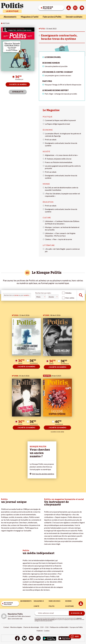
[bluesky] (24, 638)
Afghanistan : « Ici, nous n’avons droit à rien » (61, 155)
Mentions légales (16, 627)
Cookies (47, 631)
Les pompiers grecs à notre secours (58, 75)
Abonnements (10, 17)
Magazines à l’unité (30, 17)
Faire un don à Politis (52, 17)
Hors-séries (70, 298)
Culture (47, 218)
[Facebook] (17, 638)
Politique (47, 117)
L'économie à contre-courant (58, 72)
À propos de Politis (76, 627)
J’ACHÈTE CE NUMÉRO (18, 84)
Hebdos (68, 293)
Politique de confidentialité (59, 627)
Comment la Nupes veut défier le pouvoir (60, 120)
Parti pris (47, 81)
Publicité (40, 631)
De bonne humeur (51, 63)
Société (46, 151)
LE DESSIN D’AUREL (53, 57)
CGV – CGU (44, 627)
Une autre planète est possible (56, 66)
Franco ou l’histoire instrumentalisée (59, 162)
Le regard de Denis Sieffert (56, 90)
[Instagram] (38, 638)
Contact (6, 627)
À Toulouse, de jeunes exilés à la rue (58, 159)
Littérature (49, 245)
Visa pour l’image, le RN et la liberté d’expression (63, 85)
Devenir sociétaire (74, 17)
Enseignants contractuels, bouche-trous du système (59, 37)
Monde (46, 184)
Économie (48, 130)
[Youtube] (31, 638)
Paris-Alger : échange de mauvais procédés (61, 94)
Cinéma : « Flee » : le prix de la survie (58, 239)
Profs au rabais (51, 139)
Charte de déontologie (31, 627)
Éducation (48, 202)
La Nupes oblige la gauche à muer (58, 124)
